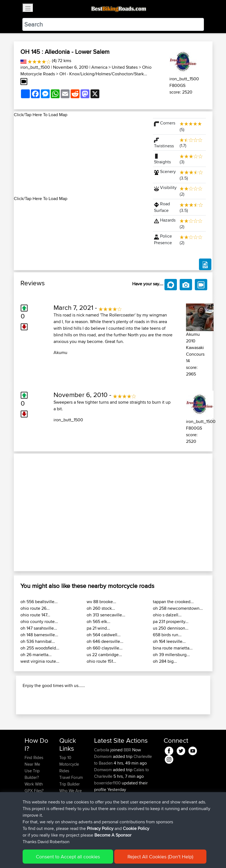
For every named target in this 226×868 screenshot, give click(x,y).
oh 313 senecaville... (106, 615)
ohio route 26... (35, 608)
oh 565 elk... (99, 621)
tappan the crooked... (173, 602)
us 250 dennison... (171, 628)
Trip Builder (70, 784)
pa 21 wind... (98, 628)
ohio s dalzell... (167, 615)
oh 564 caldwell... (104, 635)
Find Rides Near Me (34, 761)
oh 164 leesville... (169, 641)
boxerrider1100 (108, 783)
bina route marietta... (173, 648)
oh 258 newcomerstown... (178, 608)
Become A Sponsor (113, 835)
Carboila (102, 750)
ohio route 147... (35, 615)
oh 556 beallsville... (39, 602)
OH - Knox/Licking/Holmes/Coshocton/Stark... (103, 74)
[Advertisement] (80, 157)
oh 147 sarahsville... (39, 628)
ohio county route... (39, 621)
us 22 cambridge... (104, 655)
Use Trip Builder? (32, 774)
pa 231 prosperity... (171, 621)
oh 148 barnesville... (39, 635)
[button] (29, 512)
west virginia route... (40, 661)
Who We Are (71, 791)
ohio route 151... (101, 661)
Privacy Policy (100, 828)
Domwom (103, 756)
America (99, 67)
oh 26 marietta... (36, 655)
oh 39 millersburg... (171, 655)
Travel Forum (71, 777)
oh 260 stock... (101, 608)
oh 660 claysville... (105, 648)
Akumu (60, 352)
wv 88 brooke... (101, 602)
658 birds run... (167, 635)
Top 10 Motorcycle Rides (69, 764)
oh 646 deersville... (105, 641)
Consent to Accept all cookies (68, 857)
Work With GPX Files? (34, 787)
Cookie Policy (136, 828)
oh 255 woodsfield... (40, 648)
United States (125, 67)
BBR (127, 750)
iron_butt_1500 (35, 67)
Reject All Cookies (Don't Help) (160, 857)
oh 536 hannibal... (38, 641)
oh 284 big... (165, 661)
